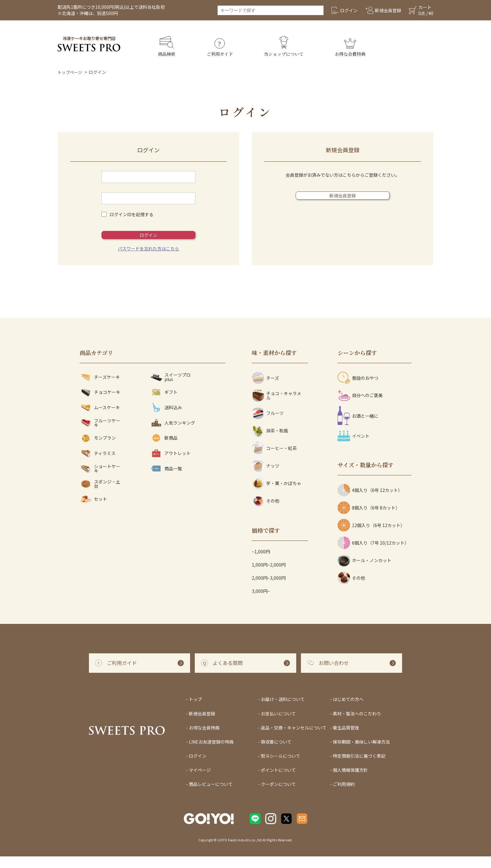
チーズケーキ (100, 388)
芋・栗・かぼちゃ (277, 495)
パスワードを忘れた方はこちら (148, 260)
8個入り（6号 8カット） (369, 519)
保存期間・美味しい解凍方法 (361, 753)
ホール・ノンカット (364, 572)
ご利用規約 (344, 796)
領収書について (276, 753)
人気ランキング (173, 434)
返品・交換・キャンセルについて (294, 739)
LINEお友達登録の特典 (211, 753)
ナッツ (266, 477)
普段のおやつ (358, 390)
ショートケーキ (100, 480)
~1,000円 (261, 563)
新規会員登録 (343, 201)
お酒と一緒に (358, 427)
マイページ (200, 782)
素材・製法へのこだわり (357, 725)
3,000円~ (261, 603)
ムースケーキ (100, 419)
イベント (354, 447)
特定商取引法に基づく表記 (359, 767)
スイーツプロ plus (170, 388)
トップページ (71, 72)
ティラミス (98, 465)
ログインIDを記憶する (132, 214)
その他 (266, 512)
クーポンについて (278, 796)
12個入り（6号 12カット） (371, 537)
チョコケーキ (100, 404)
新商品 (164, 450)
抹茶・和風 (270, 442)
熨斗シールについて (281, 767)
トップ (195, 711)
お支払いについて (278, 725)
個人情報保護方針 (350, 782)
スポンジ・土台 (100, 495)
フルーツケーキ (100, 434)
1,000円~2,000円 (269, 576)
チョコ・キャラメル (277, 407)
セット (93, 511)
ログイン (148, 241)
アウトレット (170, 465)
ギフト (164, 404)
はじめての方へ (348, 711)
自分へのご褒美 (360, 407)
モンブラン (98, 450)
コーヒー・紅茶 (274, 460)
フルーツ (268, 425)
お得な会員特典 (204, 739)
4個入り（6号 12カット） (370, 502)
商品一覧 (166, 480)
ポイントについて (278, 782)
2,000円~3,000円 (269, 589)
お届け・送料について (283, 711)
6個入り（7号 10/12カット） (373, 554)
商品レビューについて (211, 796)
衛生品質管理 (346, 739)
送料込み (166, 419)
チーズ (265, 390)
